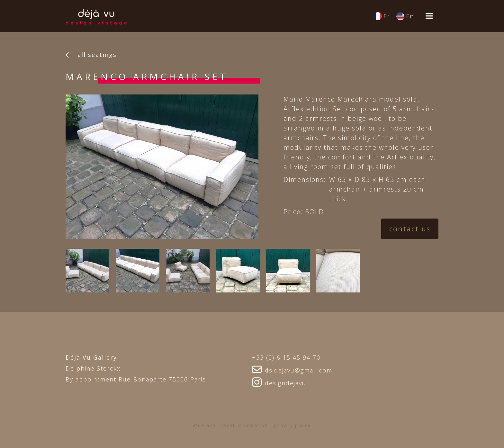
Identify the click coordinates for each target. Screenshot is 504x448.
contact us (410, 229)
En (410, 16)
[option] (168, 167)
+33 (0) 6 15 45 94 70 (286, 357)
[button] (429, 16)
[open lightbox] (87, 271)
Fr (387, 16)
